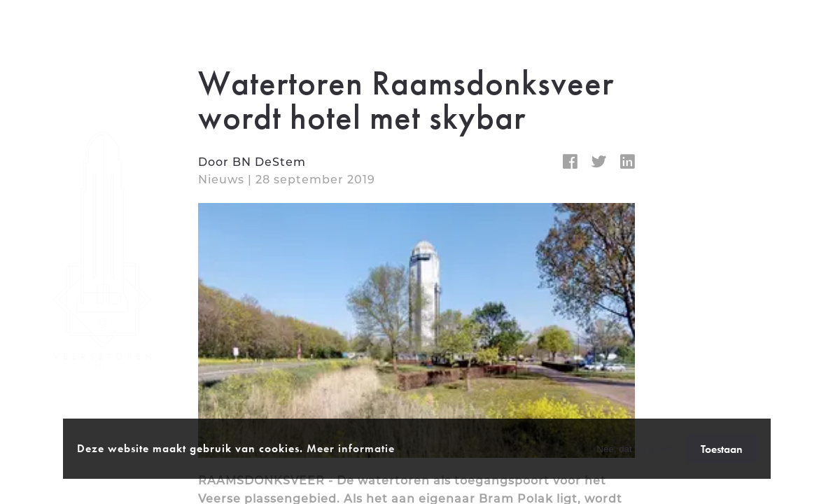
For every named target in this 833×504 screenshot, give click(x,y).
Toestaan (722, 449)
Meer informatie (351, 448)
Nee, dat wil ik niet (634, 449)
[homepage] (104, 252)
